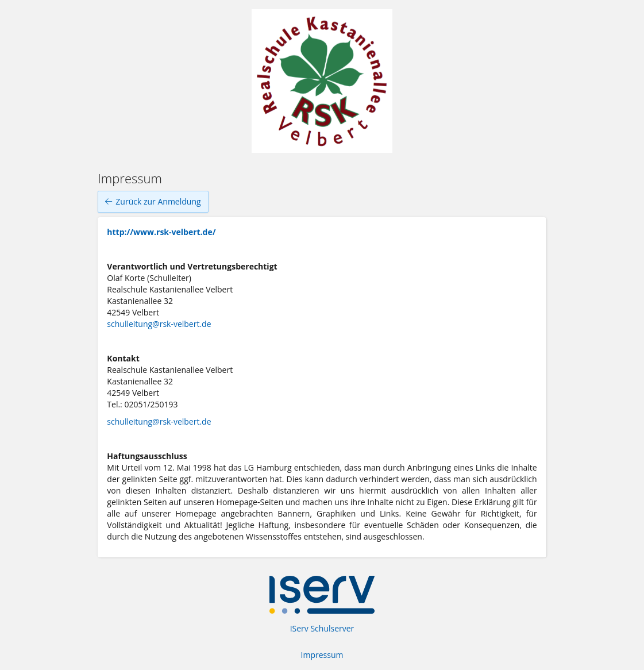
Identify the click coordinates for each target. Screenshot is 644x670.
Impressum (322, 655)
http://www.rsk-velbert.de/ (161, 232)
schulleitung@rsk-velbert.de (159, 324)
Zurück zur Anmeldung (153, 202)
